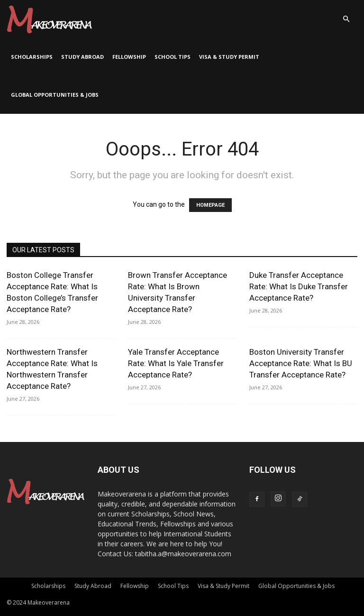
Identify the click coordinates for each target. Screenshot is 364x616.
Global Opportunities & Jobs (55, 95)
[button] (346, 19)
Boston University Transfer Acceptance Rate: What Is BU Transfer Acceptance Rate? (301, 363)
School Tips (173, 57)
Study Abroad (82, 57)
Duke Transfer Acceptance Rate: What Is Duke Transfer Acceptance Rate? (299, 286)
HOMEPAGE (210, 205)
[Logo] (49, 19)
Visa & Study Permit (229, 57)
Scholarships (32, 57)
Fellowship (129, 57)
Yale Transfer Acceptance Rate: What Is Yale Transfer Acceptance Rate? (176, 363)
